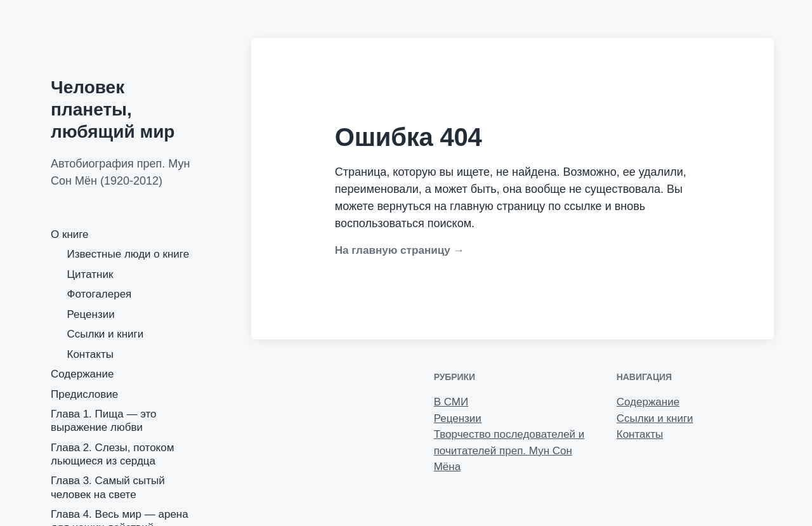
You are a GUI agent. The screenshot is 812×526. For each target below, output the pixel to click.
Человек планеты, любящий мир (113, 109)
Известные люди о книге (128, 254)
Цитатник (90, 274)
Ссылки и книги (106, 334)
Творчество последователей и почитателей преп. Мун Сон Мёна (509, 450)
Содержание (82, 374)
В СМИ (451, 402)
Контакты (90, 354)
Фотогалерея (100, 294)
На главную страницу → (400, 250)
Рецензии (91, 314)
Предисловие (84, 394)
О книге (70, 234)
